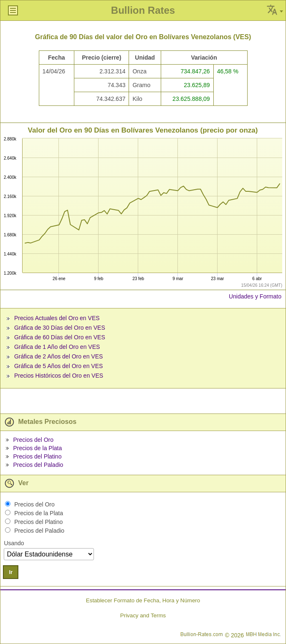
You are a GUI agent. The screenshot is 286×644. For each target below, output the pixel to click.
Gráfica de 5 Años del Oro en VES (58, 366)
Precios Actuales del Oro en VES (57, 318)
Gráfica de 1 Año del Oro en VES (57, 347)
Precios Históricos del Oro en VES (59, 376)
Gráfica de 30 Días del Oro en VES (60, 328)
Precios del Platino (37, 456)
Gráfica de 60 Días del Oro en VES (60, 337)
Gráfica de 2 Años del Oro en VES (58, 356)
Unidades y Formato (255, 296)
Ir (11, 572)
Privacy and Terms (143, 615)
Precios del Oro (33, 440)
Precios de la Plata (37, 448)
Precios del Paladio (38, 465)
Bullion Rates (143, 10)
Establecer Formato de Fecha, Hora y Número (143, 600)
